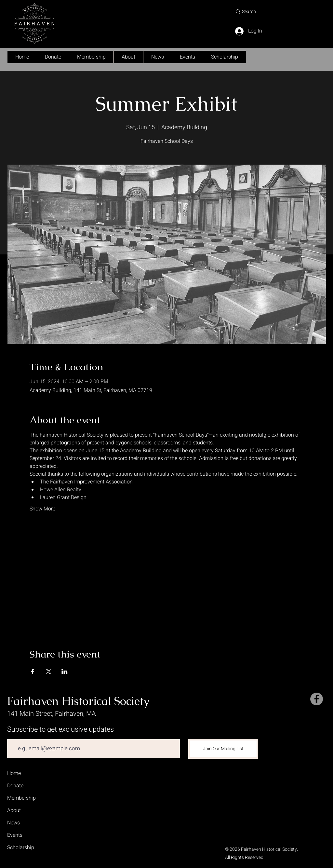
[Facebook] (317, 699)
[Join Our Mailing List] (223, 749)
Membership (21, 798)
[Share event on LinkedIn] (65, 671)
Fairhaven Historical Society (78, 701)
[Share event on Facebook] (33, 671)
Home (14, 773)
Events (15, 835)
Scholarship (21, 848)
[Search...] (276, 12)
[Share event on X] (49, 671)
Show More (42, 509)
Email (13, 734)
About (14, 810)
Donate (15, 786)
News (13, 823)
